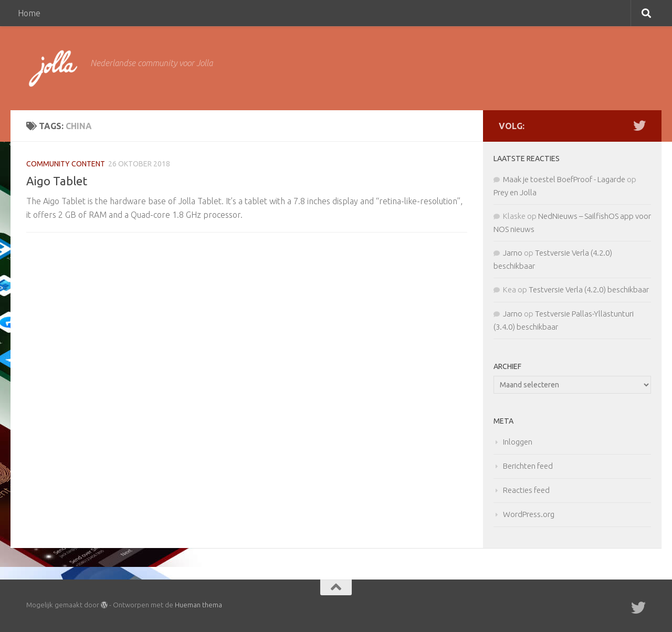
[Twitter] (639, 125)
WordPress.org (529, 514)
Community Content (66, 164)
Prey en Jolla (515, 192)
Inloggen (518, 442)
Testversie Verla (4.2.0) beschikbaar (589, 289)
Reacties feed (526, 490)
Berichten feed (528, 466)
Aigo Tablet (57, 181)
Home (29, 13)
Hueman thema (198, 605)
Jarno (513, 253)
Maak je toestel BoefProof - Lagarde (564, 179)
